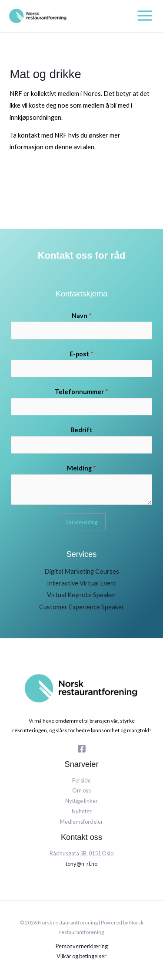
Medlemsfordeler (81, 822)
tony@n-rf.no (81, 864)
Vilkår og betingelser (81, 956)
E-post (81, 354)
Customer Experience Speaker (82, 607)
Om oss (81, 790)
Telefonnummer (81, 392)
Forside (81, 780)
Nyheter (82, 811)
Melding (81, 468)
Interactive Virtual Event (82, 583)
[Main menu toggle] (145, 16)
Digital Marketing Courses (82, 571)
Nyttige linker (81, 801)
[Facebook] (82, 749)
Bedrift (81, 430)
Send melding (82, 522)
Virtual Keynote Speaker (81, 595)
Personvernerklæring (82, 946)
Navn (82, 316)
